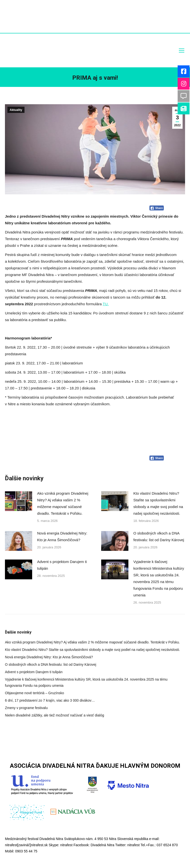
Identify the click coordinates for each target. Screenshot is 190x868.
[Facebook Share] (157, 208)
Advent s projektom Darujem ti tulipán (62, 565)
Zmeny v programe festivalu (26, 708)
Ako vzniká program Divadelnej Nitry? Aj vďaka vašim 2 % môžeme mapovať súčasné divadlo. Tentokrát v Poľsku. (63, 503)
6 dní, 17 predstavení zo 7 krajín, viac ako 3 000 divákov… (50, 700)
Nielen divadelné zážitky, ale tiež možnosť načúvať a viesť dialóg (55, 715)
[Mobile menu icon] (182, 51)
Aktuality (16, 110)
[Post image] (19, 501)
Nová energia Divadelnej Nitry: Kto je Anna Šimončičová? (62, 536)
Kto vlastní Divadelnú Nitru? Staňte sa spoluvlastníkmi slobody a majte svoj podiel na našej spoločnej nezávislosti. (158, 503)
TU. (106, 304)
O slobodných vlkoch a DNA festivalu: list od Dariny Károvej (159, 536)
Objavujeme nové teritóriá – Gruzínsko (35, 693)
